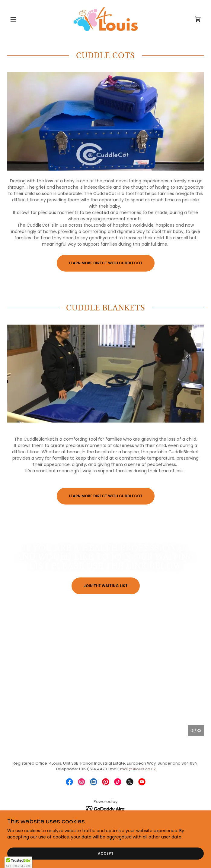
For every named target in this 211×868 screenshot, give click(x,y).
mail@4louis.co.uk (138, 769)
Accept (106, 853)
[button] (22, 19)
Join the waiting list (106, 586)
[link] (105, 19)
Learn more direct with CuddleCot (106, 263)
